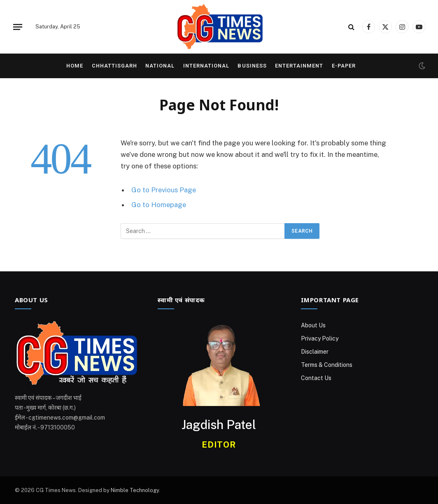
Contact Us (316, 378)
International (206, 66)
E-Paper (344, 66)
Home (75, 66)
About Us (313, 325)
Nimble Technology (135, 490)
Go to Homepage (159, 205)
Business (252, 66)
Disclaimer (315, 352)
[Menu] (18, 27)
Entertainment (299, 66)
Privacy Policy (320, 338)
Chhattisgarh (114, 66)
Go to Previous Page (164, 190)
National (160, 66)
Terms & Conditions (327, 365)
